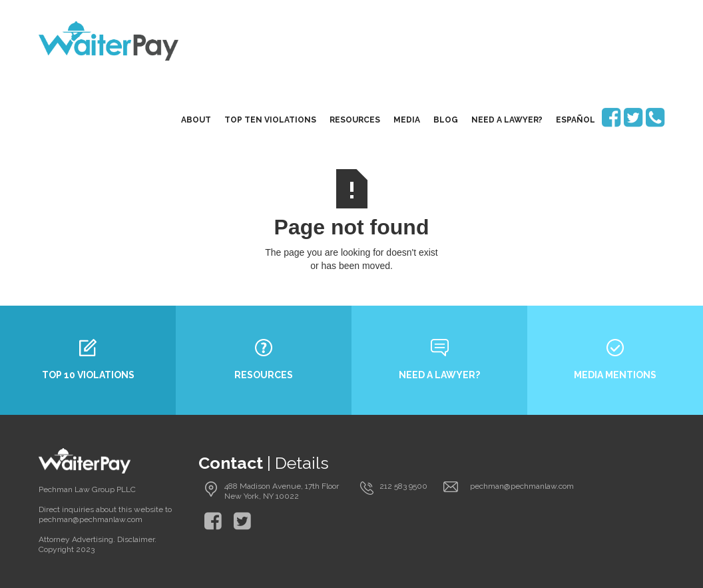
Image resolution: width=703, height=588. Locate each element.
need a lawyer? (507, 120)
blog (446, 120)
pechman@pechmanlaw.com (522, 486)
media (407, 120)
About (196, 120)
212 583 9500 (403, 486)
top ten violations (270, 120)
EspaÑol (576, 120)
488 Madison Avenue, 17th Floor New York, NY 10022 (282, 491)
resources (355, 120)
